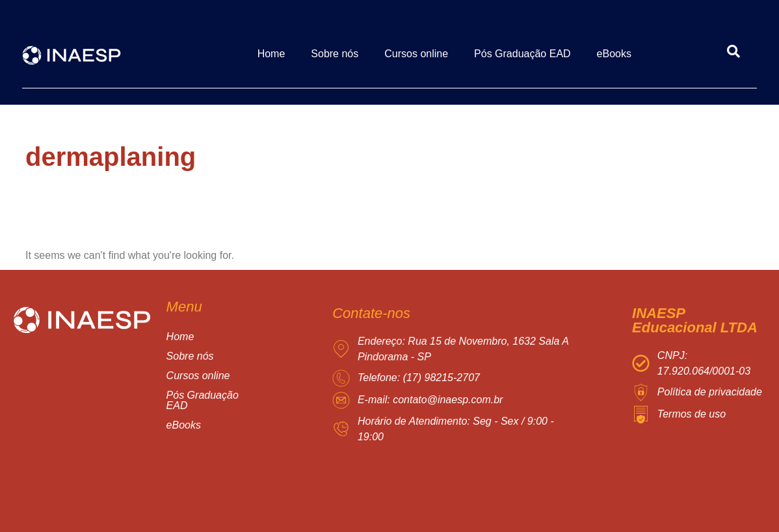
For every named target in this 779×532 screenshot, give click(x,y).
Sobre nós (335, 54)
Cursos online (416, 54)
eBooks (614, 54)
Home (271, 54)
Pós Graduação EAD (522, 54)
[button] (224, 376)
